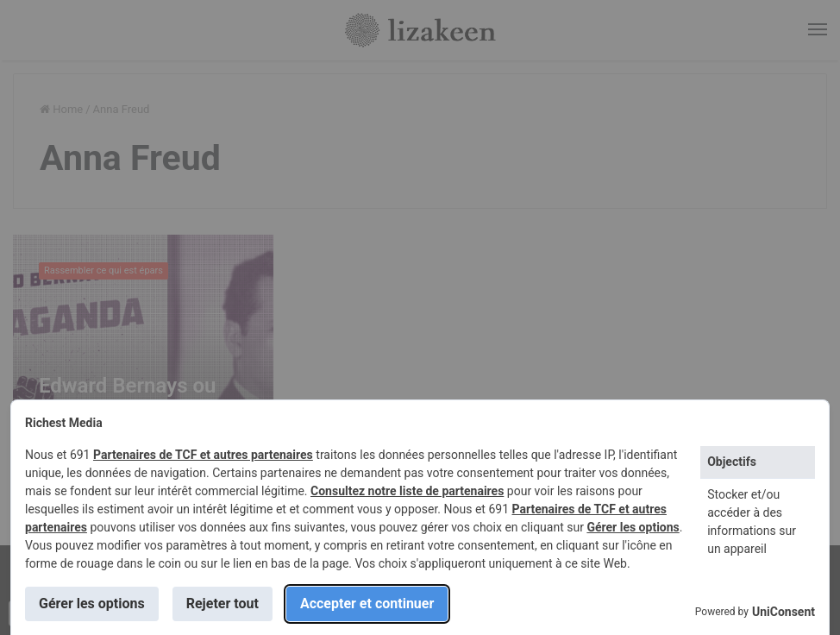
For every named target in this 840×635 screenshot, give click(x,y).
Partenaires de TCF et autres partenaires (203, 455)
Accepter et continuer (367, 604)
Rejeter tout (223, 604)
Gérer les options (633, 527)
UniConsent (784, 612)
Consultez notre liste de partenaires (407, 491)
